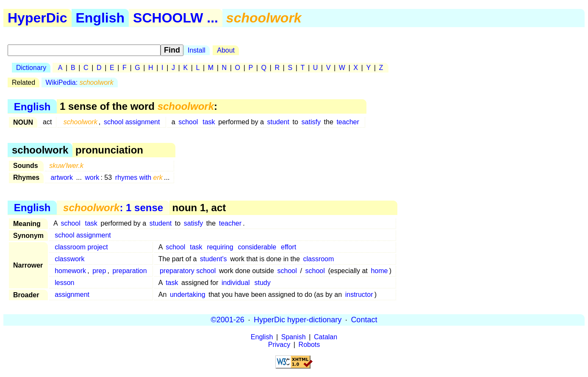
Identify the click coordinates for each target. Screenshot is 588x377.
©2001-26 (228, 320)
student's (214, 259)
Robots (309, 345)
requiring (220, 247)
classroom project (81, 247)
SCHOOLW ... (176, 18)
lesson (64, 283)
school (188, 122)
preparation (130, 271)
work (92, 177)
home (379, 271)
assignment (72, 295)
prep (99, 271)
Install (197, 50)
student (278, 122)
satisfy (311, 122)
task (209, 122)
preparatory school (188, 271)
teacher (348, 122)
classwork (69, 259)
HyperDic (37, 18)
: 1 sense (113, 208)
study (262, 283)
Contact (364, 320)
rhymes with (139, 177)
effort (288, 247)
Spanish (294, 337)
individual (236, 283)
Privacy (279, 345)
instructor (359, 295)
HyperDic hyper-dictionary (298, 320)
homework (70, 271)
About (226, 50)
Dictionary (31, 68)
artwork (61, 177)
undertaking (188, 295)
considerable (257, 247)
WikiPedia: (80, 82)
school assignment (132, 122)
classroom (318, 259)
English (100, 18)
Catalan (326, 337)
